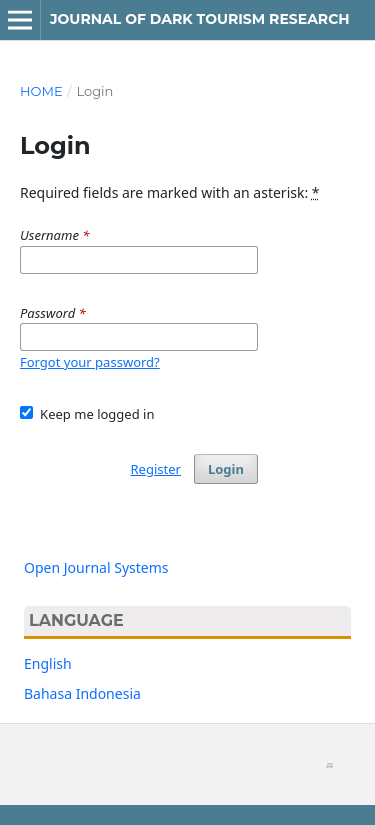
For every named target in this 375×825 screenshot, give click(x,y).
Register (155, 469)
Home (41, 91)
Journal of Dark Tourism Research (200, 19)
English (48, 663)
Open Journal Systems (96, 567)
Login (226, 469)
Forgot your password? (90, 362)
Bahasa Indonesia (82, 693)
